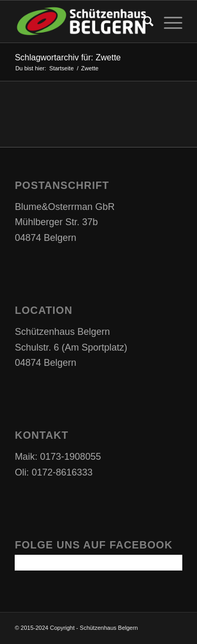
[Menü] (168, 22)
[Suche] (143, 22)
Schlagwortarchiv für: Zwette (68, 57)
